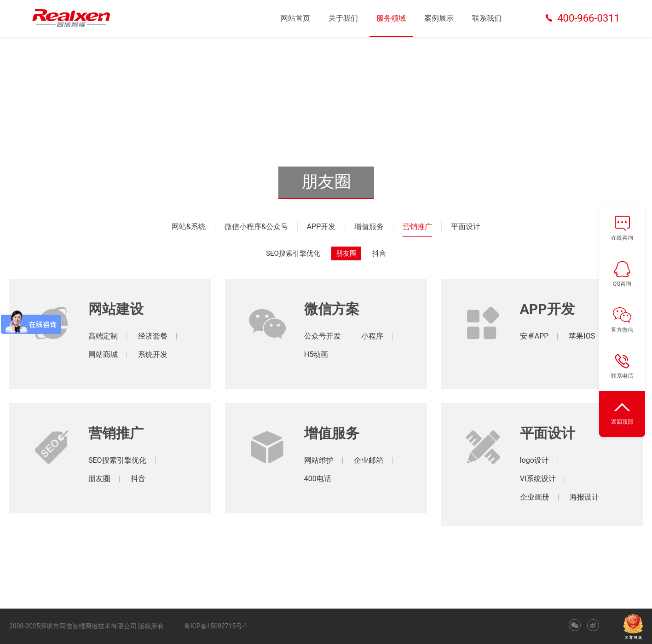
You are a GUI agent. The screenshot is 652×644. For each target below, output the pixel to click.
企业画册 (535, 497)
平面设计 (466, 227)
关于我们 (343, 18)
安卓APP (534, 336)
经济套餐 (153, 336)
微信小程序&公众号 (256, 227)
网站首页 (295, 18)
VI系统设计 (538, 479)
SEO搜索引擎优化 (293, 253)
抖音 (379, 253)
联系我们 (487, 18)
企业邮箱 (369, 460)
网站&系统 (189, 227)
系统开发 (153, 354)
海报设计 (584, 497)
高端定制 (103, 336)
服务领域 (391, 18)
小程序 (372, 336)
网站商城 (103, 354)
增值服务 (369, 227)
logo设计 (534, 460)
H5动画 (316, 354)
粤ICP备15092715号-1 (216, 626)
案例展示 (439, 18)
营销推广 (417, 227)
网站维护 (319, 460)
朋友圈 (346, 253)
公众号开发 (323, 336)
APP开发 (321, 227)
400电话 (318, 479)
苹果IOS (582, 336)
